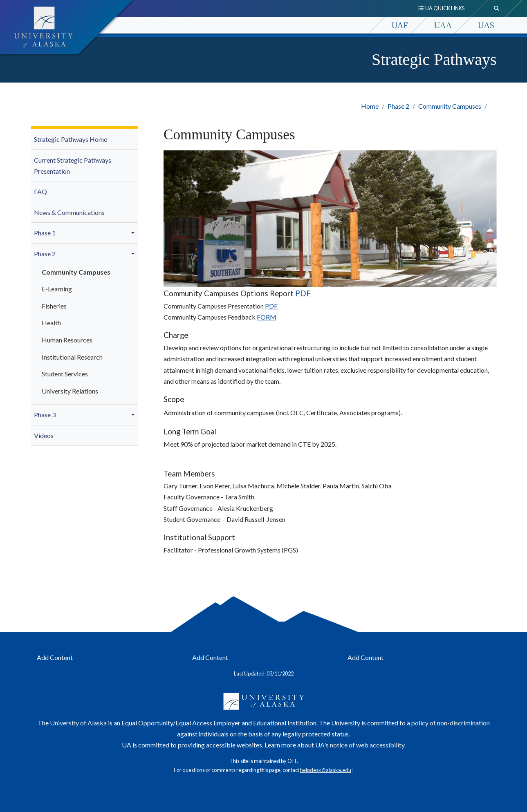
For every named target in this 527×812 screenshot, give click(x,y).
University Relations (70, 391)
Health (51, 323)
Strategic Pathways (434, 59)
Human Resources (67, 340)
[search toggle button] (497, 9)
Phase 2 (398, 106)
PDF (303, 293)
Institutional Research (72, 357)
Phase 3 (45, 415)
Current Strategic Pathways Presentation (73, 166)
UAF (400, 25)
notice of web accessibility (367, 745)
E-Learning (57, 289)
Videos (44, 435)
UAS (486, 25)
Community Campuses (450, 106)
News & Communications (69, 212)
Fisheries (54, 306)
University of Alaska (78, 723)
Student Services (65, 374)
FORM (267, 317)
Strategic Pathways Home (71, 139)
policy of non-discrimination (451, 723)
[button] (134, 233)
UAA (443, 25)
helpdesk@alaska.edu (326, 770)
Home (370, 106)
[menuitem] (84, 140)
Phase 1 (45, 233)
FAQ (40, 191)
